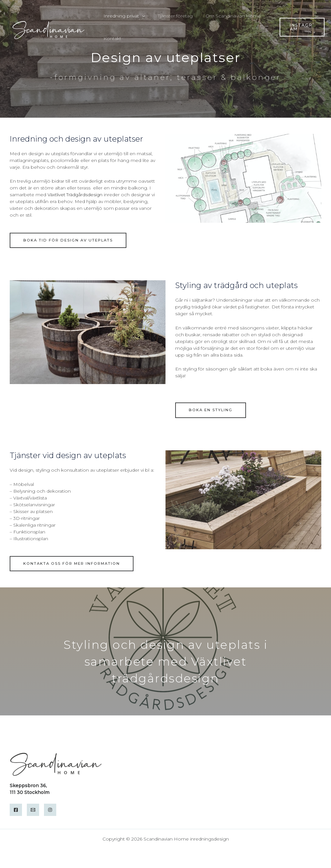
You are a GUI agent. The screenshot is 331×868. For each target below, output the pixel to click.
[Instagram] (50, 810)
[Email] (33, 810)
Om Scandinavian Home (224, 16)
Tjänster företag (169, 16)
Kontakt (110, 38)
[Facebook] (16, 810)
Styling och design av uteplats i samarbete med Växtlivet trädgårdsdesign (166, 662)
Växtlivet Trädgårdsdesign (76, 195)
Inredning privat (119, 16)
